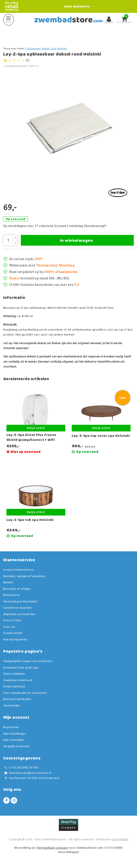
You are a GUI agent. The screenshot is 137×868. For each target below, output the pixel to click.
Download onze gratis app (21, 667)
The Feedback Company (52, 848)
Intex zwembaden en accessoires (25, 693)
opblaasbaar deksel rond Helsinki (47, 48)
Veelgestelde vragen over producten (28, 661)
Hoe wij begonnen (15, 639)
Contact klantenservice (18, 570)
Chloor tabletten (14, 674)
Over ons (9, 627)
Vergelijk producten (16, 746)
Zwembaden (12, 705)
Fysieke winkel (13, 633)
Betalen (8, 582)
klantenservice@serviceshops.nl (27, 773)
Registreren (11, 727)
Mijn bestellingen (14, 733)
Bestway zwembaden (17, 699)
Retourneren (12, 595)
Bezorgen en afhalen (17, 589)
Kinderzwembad (14, 686)
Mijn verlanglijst (14, 740)
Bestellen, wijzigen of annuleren (24, 576)
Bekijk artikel (36, 428)
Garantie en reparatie (18, 608)
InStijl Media (120, 839)
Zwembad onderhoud (18, 680)
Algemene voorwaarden (19, 614)
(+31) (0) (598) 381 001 (21, 767)
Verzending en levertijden (20, 601)
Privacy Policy (12, 620)
